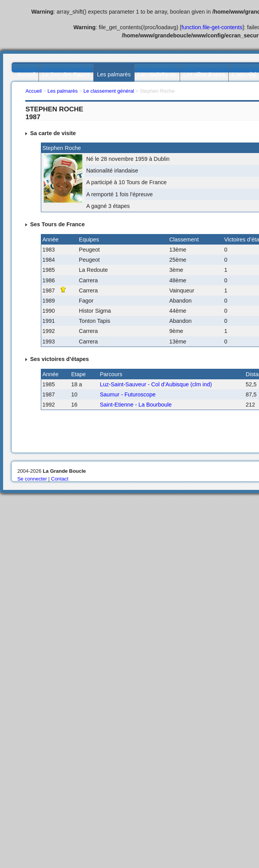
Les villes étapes (204, 74)
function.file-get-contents (212, 27)
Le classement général (108, 91)
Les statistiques (157, 74)
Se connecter (32, 479)
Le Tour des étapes (66, 74)
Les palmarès (114, 74)
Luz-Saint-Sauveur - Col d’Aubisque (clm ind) (156, 384)
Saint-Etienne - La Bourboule (136, 405)
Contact (60, 479)
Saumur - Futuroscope (128, 394)
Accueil (26, 74)
